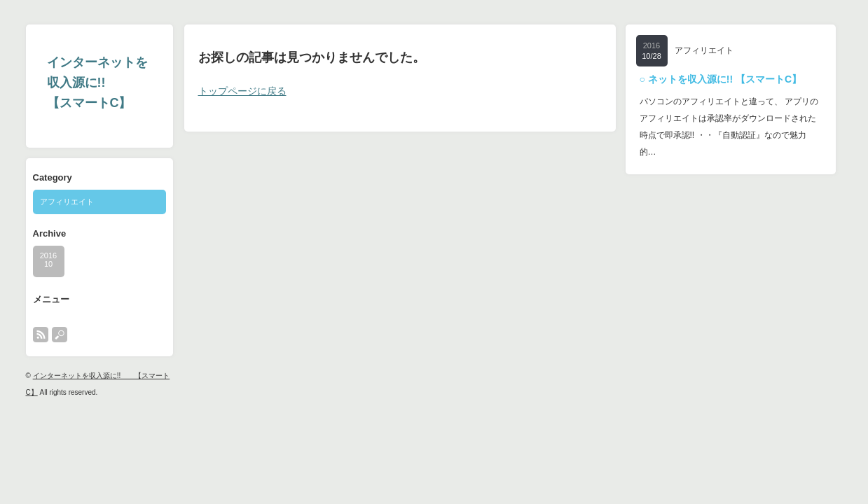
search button (60, 335)
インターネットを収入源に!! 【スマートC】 (97, 83)
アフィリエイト (67, 202)
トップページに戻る (242, 91)
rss (41, 335)
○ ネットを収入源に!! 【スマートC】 (721, 79)
